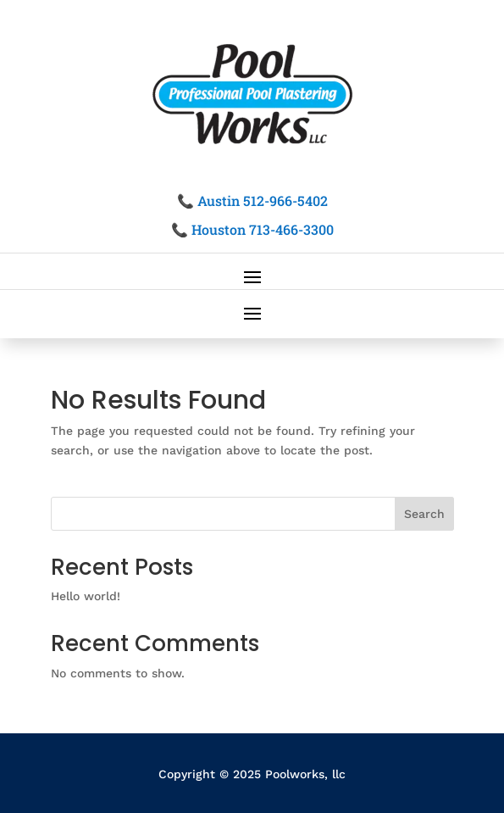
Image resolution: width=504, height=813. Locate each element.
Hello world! (86, 596)
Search (424, 514)
